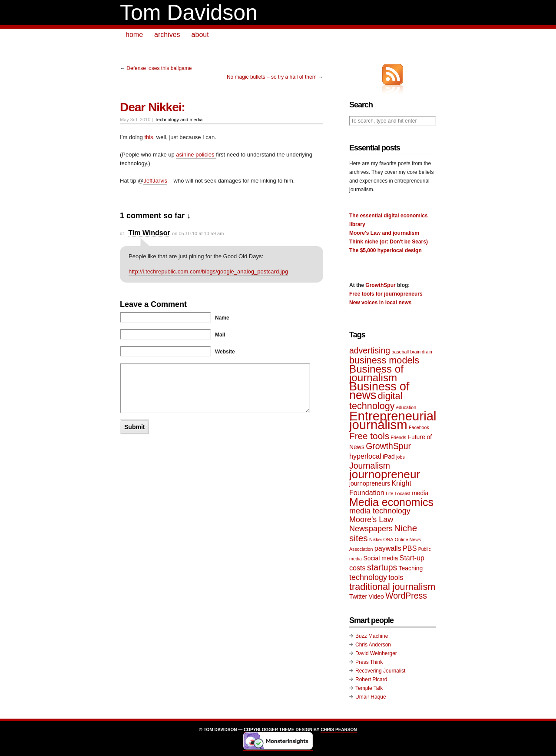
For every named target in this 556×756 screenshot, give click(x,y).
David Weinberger (376, 653)
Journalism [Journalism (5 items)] (370, 466)
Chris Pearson (339, 730)
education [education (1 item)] (406, 407)
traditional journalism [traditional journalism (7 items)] (392, 587)
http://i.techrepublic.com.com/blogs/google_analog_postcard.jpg (208, 271)
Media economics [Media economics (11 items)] (391, 502)
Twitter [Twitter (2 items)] (358, 596)
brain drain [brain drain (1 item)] (421, 352)
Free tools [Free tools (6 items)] (369, 436)
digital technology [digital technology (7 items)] (376, 401)
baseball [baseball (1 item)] (400, 352)
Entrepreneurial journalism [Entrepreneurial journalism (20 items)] (393, 420)
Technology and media (179, 120)
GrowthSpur (380, 285)
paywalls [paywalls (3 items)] (388, 548)
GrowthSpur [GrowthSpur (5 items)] (388, 446)
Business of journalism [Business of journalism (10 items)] (376, 373)
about (200, 35)
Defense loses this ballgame (159, 68)
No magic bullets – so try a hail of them (272, 77)
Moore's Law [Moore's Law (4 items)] (371, 520)
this (149, 137)
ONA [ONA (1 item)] (388, 540)
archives (167, 35)
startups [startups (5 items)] (382, 567)
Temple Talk (369, 688)
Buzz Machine (372, 636)
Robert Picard (371, 679)
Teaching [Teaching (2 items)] (411, 568)
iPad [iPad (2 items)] (389, 456)
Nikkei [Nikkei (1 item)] (376, 540)
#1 (122, 233)
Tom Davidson (189, 13)
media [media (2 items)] (420, 493)
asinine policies (196, 155)
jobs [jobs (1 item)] (400, 457)
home (134, 35)
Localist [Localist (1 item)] (403, 493)
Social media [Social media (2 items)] (381, 558)
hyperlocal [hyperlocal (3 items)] (365, 456)
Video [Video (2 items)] (376, 596)
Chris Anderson (373, 645)
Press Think (369, 662)
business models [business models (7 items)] (384, 360)
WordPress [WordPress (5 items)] (406, 596)
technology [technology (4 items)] (368, 577)
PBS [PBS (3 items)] (410, 548)
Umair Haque (371, 697)
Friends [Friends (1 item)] (398, 437)
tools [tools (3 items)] (396, 577)
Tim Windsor (149, 233)
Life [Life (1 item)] (389, 493)
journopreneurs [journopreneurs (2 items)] (370, 483)
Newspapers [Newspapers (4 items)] (371, 529)
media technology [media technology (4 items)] (380, 511)
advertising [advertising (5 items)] (370, 350)
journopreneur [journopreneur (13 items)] (385, 474)
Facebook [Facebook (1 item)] (419, 427)
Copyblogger (261, 730)
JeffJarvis (155, 181)
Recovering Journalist (380, 671)
